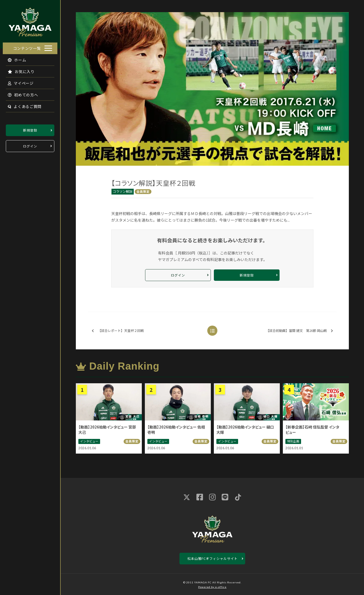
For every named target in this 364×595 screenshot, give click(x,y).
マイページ (18, 82)
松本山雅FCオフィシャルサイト (212, 558)
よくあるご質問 (22, 105)
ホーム (14, 58)
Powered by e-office (212, 587)
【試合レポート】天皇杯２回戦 (118, 331)
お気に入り (18, 70)
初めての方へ (20, 93)
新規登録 (30, 129)
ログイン (30, 145)
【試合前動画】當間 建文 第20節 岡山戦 (299, 331)
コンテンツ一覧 (27, 47)
